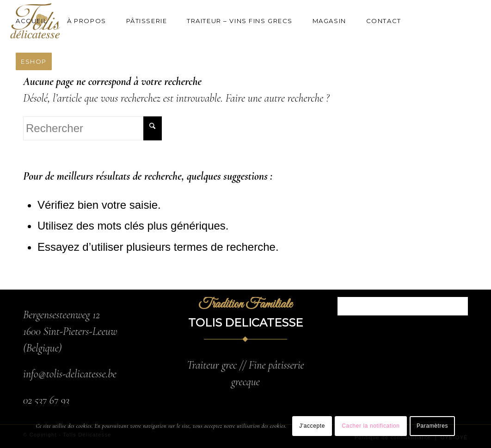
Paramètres (432, 426)
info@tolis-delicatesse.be (70, 374)
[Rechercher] (92, 128)
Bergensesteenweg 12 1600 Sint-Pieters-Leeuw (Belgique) (70, 331)
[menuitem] (35, 21)
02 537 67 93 (46, 400)
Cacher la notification (371, 426)
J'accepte (312, 426)
